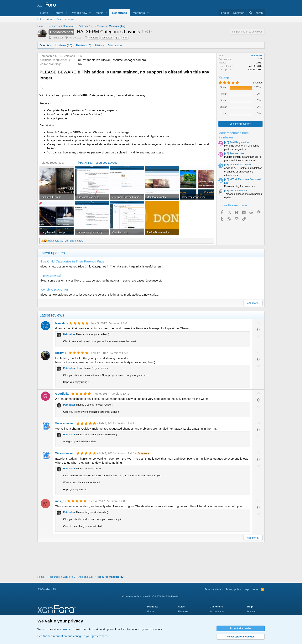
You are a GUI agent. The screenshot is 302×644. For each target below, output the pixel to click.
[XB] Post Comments (236, 190)
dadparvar (107, 38)
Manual (251, 611)
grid (117, 38)
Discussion (115, 45)
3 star (224, 100)
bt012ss (61, 353)
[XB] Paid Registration (236, 142)
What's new (80, 13)
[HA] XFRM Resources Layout (97, 163)
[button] (67, 13)
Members (139, 13)
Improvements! (50, 275)
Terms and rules (214, 589)
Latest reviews (45, 19)
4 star (224, 94)
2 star (224, 107)
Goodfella (62, 394)
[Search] (256, 13)
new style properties (54, 290)
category (94, 38)
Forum (151, 611)
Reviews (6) (83, 45)
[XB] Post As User (234, 153)
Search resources (66, 19)
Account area (217, 611)
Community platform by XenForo (151, 596)
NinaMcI (61, 323)
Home (44, 13)
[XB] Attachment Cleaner (238, 165)
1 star (224, 113)
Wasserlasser (65, 423)
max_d (60, 501)
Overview (46, 45)
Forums (59, 13)
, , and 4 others (65, 241)
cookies (65, 629)
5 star (224, 87)
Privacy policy (233, 589)
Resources (120, 13)
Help (246, 589)
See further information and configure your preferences (72, 636)
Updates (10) (64, 45)
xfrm (125, 38)
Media (100, 13)
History (99, 45)
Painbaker (57, 38)
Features (183, 611)
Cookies (44, 589)
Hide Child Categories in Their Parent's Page (72, 261)
